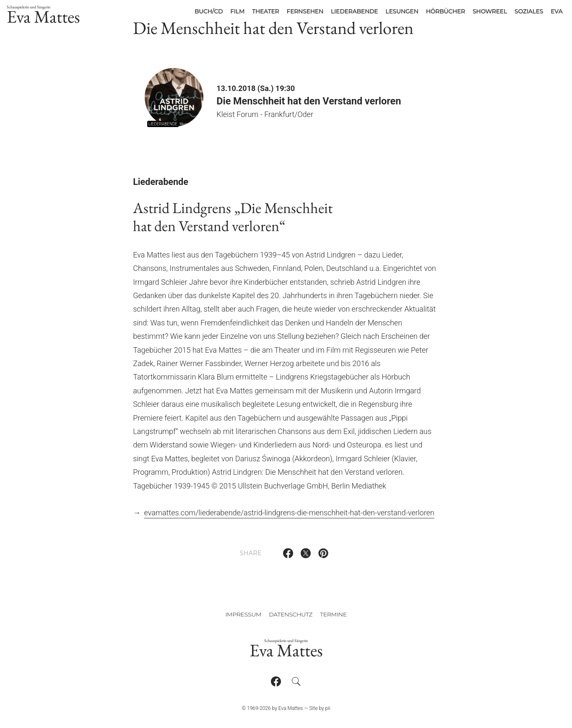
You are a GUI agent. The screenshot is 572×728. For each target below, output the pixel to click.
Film (237, 11)
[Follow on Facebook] (276, 681)
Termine (333, 614)
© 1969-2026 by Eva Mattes (272, 708)
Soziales (529, 11)
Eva (556, 11)
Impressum (243, 614)
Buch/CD (209, 11)
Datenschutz (291, 614)
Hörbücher (446, 11)
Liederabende (354, 11)
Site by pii (320, 708)
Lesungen (402, 11)
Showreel (490, 11)
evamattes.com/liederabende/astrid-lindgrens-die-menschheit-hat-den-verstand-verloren (289, 517)
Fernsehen (305, 11)
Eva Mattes (43, 16)
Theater (266, 11)
